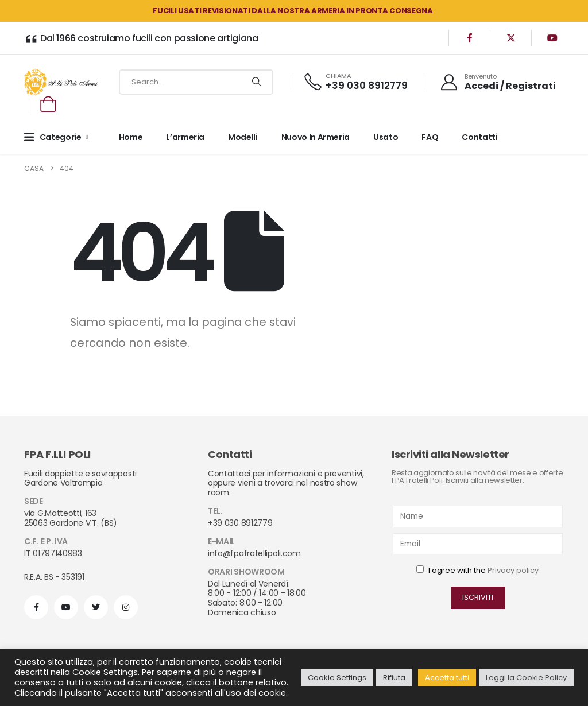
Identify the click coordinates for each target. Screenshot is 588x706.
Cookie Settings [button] (337, 678)
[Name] (478, 516)
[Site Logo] (61, 82)
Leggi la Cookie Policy (526, 678)
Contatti (479, 137)
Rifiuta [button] (394, 678)
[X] (511, 38)
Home (131, 137)
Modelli (243, 137)
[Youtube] (552, 38)
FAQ (430, 137)
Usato (386, 137)
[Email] (478, 544)
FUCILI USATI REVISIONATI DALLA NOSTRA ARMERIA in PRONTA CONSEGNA (293, 11)
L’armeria (185, 137)
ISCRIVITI (478, 597)
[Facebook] (470, 38)
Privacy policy (513, 570)
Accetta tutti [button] (447, 678)
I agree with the (477, 570)
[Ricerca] (256, 82)
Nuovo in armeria (316, 137)
